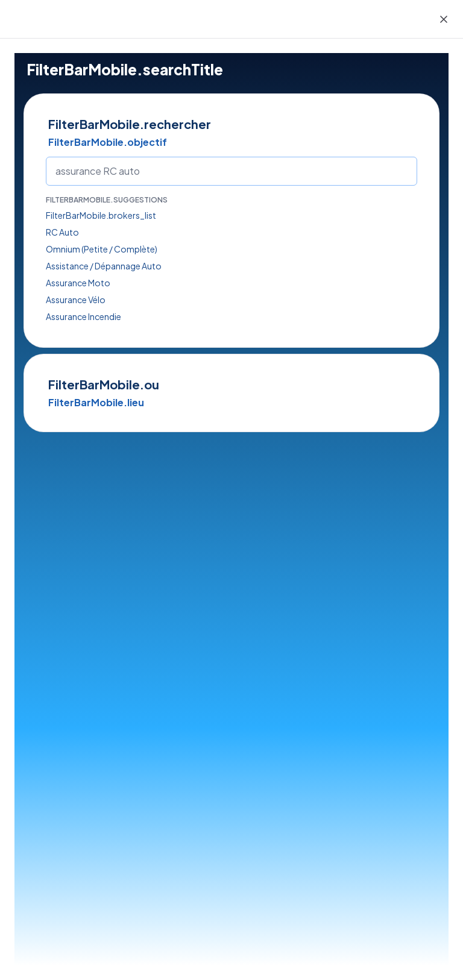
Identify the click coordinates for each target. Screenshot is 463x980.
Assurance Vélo (76, 300)
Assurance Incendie (83, 316)
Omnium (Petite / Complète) (102, 249)
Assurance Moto (78, 283)
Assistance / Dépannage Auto (104, 266)
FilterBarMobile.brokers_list (101, 215)
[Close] (444, 19)
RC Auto (62, 232)
